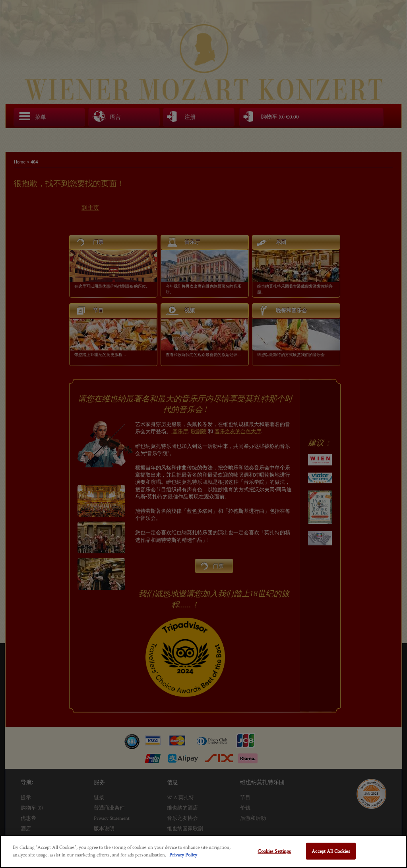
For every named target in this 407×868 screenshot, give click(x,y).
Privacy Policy (183, 855)
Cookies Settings (274, 851)
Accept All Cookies (331, 851)
